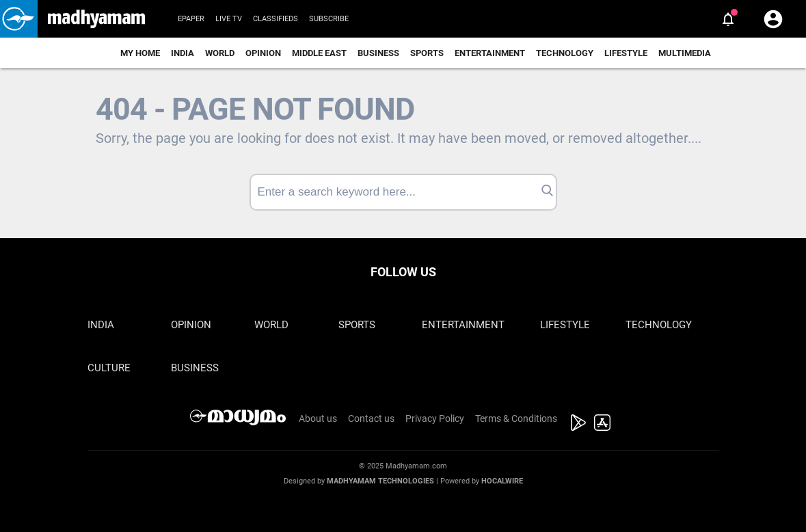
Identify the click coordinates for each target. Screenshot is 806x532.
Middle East (319, 53)
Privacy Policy (435, 418)
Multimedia (685, 53)
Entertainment (490, 53)
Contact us (371, 418)
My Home (140, 53)
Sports (427, 53)
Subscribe (329, 19)
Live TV (229, 19)
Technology (565, 53)
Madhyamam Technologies (380, 481)
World (220, 53)
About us (318, 418)
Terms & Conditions (516, 418)
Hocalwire (502, 481)
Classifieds (276, 19)
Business (378, 53)
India (183, 53)
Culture (109, 368)
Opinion (263, 53)
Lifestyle (626, 53)
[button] (19, 19)
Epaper (191, 19)
